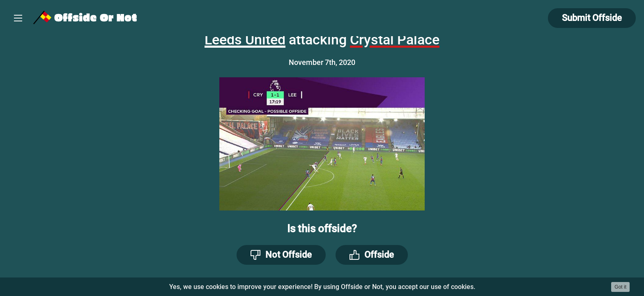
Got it (620, 287)
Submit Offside (592, 18)
